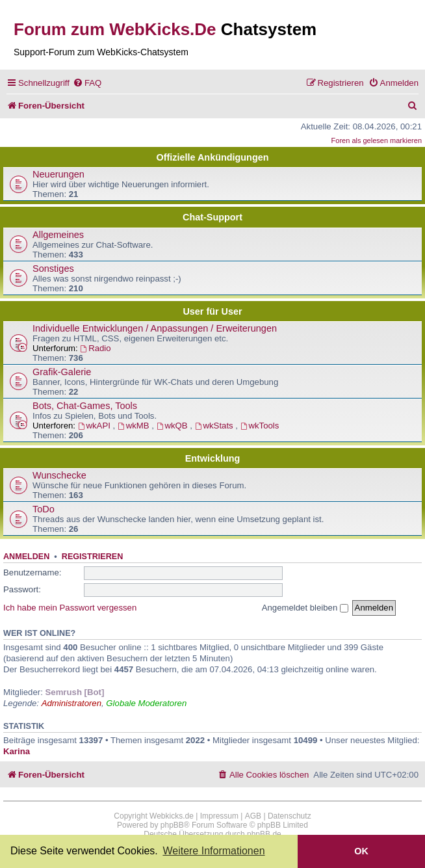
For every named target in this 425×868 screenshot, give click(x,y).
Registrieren (92, 557)
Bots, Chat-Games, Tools (85, 406)
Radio (95, 348)
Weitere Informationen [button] (213, 851)
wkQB (174, 426)
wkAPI (96, 426)
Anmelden (26, 557)
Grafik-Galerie (62, 372)
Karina (17, 751)
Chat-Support (212, 217)
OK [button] (361, 851)
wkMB (135, 426)
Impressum (219, 816)
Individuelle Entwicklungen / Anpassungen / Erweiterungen (155, 328)
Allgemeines (58, 235)
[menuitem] (87, 83)
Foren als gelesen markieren (377, 140)
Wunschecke (59, 475)
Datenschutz (290, 816)
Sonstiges (53, 269)
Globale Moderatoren (146, 703)
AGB (253, 816)
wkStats (215, 426)
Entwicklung (213, 458)
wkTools (260, 426)
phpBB (172, 825)
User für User (212, 311)
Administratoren (71, 703)
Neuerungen (58, 174)
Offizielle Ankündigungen (213, 157)
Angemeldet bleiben (305, 608)
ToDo (44, 509)
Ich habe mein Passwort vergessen (70, 608)
